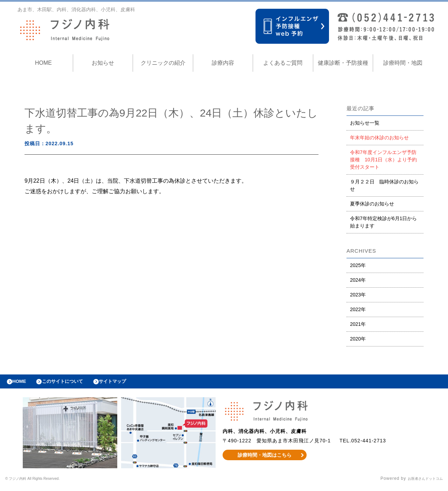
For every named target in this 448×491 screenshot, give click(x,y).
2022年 (358, 309)
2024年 (358, 280)
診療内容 (223, 63)
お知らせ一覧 (365, 123)
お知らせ (103, 63)
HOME (43, 63)
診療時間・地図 (403, 63)
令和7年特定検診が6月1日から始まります (383, 222)
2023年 (358, 295)
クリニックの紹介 (163, 63)
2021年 (358, 324)
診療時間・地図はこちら (265, 458)
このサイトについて (71, 383)
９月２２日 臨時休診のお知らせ (384, 185)
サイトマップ (128, 383)
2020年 (358, 339)
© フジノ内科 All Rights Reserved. (42, 482)
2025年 (358, 265)
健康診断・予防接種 (343, 63)
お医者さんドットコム (420, 482)
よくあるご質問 (283, 63)
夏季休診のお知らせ (372, 204)
